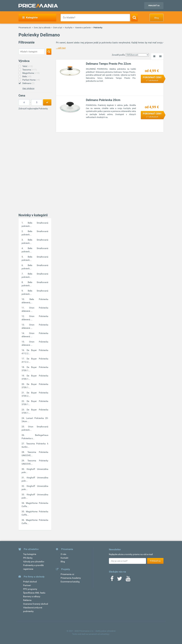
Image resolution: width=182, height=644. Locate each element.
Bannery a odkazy (32, 596)
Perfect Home (31, 80)
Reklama (27, 600)
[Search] (134, 17)
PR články (28, 558)
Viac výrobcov (28, 88)
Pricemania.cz (67, 574)
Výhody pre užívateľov (34, 562)
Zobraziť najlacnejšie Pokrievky (33, 109)
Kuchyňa (69, 28)
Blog (157, 18)
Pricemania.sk (25, 28)
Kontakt (64, 558)
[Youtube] (128, 580)
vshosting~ (105, 634)
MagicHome (31, 73)
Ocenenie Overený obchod (36, 604)
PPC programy (30, 589)
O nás (63, 554)
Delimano (28, 83)
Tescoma (30, 70)
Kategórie (30, 17)
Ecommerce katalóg (70, 582)
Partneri (27, 585)
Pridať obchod (30, 582)
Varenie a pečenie (83, 28)
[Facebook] (112, 580)
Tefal (28, 66)
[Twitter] (120, 580)
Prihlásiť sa (154, 6)
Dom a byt (58, 28)
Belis (27, 76)
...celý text (61, 48)
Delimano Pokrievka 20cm (103, 100)
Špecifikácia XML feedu (34, 593)
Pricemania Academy (71, 578)
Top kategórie (30, 554)
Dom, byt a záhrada (42, 28)
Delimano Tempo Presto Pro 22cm (108, 64)
